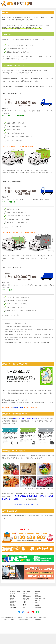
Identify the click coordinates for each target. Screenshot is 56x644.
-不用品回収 (25, 604)
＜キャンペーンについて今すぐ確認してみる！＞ (28, 515)
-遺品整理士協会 (38, 618)
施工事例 (12, 610)
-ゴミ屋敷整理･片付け (27, 607)
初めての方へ (13, 606)
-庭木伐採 (25, 615)
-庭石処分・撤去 (26, 609)
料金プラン (12, 613)
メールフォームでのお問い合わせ (28, 16)
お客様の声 (12, 609)
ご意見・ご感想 (13, 612)
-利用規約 (37, 606)
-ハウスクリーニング (27, 610)
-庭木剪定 (25, 616)
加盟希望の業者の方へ (14, 618)
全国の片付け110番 (17, 418)
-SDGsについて (38, 615)
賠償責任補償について (14, 616)
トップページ (13, 604)
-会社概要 (37, 604)
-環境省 (36, 613)
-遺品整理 (25, 606)
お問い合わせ (13, 615)
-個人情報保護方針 (38, 607)
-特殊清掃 (25, 612)
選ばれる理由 (13, 607)
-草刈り (24, 618)
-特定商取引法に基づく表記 (40, 609)
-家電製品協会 (37, 616)
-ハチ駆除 (25, 613)
